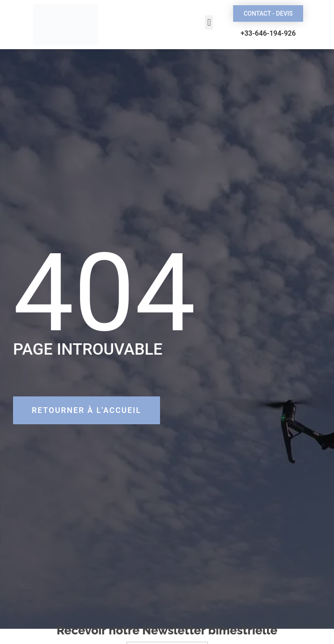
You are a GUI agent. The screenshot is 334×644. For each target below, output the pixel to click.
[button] (209, 22)
